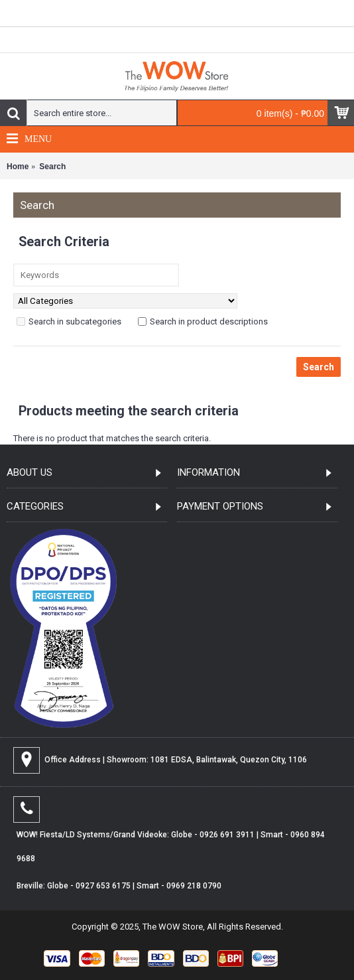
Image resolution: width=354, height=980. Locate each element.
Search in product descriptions (203, 321)
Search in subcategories (69, 321)
